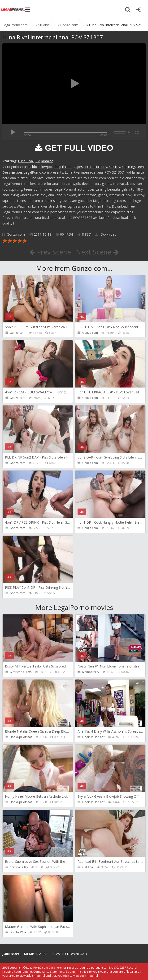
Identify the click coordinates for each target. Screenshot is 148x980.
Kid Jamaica (44, 161)
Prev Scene (50, 252)
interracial (92, 167)
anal (27, 167)
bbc (35, 167)
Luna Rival (26, 161)
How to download (70, 954)
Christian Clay (19, 867)
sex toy (115, 167)
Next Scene (97, 252)
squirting (128, 167)
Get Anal (88, 867)
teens (141, 167)
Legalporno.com (13, 9)
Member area (36, 954)
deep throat (63, 167)
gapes (78, 167)
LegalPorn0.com (37, 968)
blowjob (46, 167)
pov (104, 167)
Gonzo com (16, 234)
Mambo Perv (91, 672)
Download (106, 234)
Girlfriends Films (21, 672)
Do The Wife (18, 932)
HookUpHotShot (21, 737)
